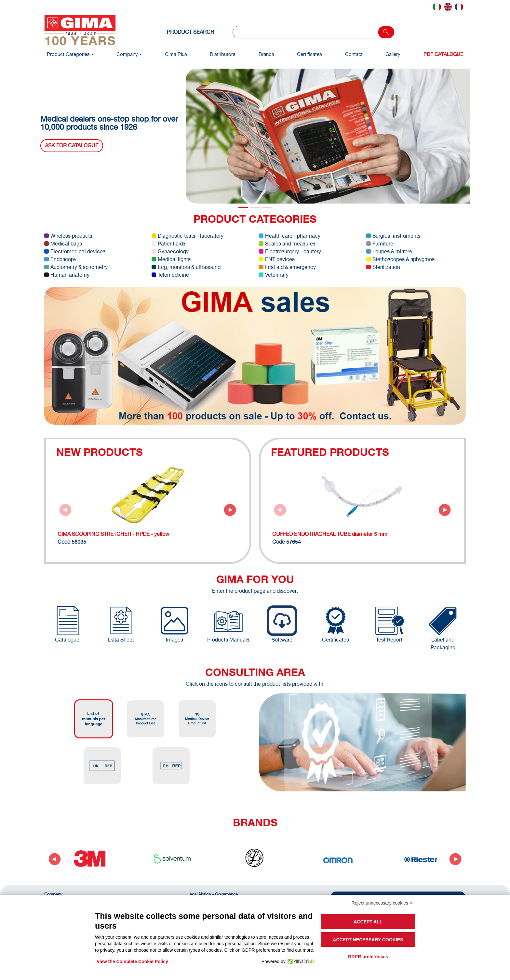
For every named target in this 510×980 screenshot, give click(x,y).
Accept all (368, 922)
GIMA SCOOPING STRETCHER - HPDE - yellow (113, 534)
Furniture (380, 244)
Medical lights (171, 259)
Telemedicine (170, 275)
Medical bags (63, 244)
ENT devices (277, 259)
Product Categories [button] (68, 54)
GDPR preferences (368, 957)
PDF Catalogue (443, 54)
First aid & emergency (287, 267)
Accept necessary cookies (368, 940)
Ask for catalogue (72, 146)
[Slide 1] (255, 208)
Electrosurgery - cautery (290, 252)
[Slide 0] (243, 208)
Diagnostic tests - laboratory (188, 236)
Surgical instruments (393, 236)
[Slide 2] (267, 208)
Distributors (223, 54)
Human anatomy (67, 275)
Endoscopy (60, 259)
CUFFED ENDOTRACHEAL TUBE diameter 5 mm (330, 534)
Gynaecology (170, 252)
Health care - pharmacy (290, 236)
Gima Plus (176, 54)
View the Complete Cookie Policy (132, 961)
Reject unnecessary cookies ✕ (382, 903)
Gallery (393, 54)
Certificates (309, 54)
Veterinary (274, 275)
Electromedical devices (75, 252)
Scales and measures (287, 244)
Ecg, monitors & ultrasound (186, 267)
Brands (266, 54)
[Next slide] (230, 510)
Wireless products (68, 236)
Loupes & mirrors (389, 252)
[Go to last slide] (55, 859)
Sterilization (383, 267)
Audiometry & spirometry (76, 267)
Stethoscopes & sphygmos (400, 259)
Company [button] (127, 54)
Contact (354, 54)
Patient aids (168, 244)
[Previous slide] (65, 510)
